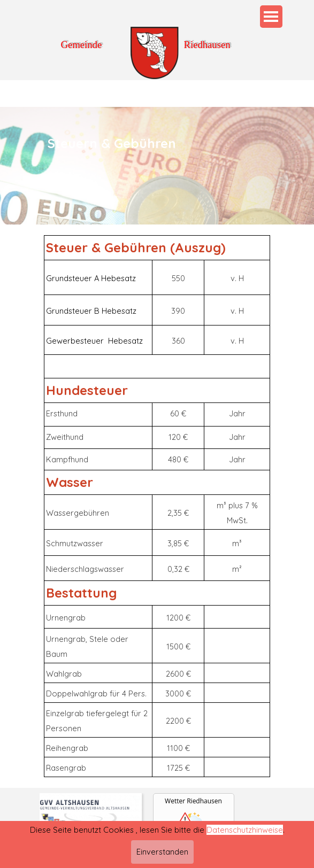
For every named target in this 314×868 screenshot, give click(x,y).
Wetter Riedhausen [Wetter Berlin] (193, 801)
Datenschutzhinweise (245, 844)
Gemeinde (82, 45)
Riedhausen (207, 45)
